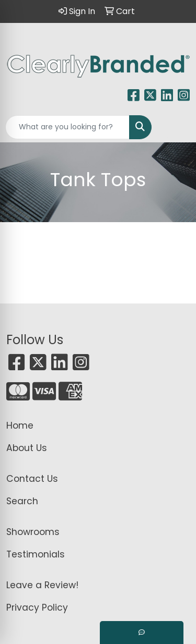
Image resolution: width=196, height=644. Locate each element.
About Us (27, 448)
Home (20, 426)
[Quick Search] (67, 127)
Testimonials (36, 554)
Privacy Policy (37, 607)
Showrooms (33, 532)
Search (22, 501)
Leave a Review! (42, 585)
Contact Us (32, 479)
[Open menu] (175, 127)
